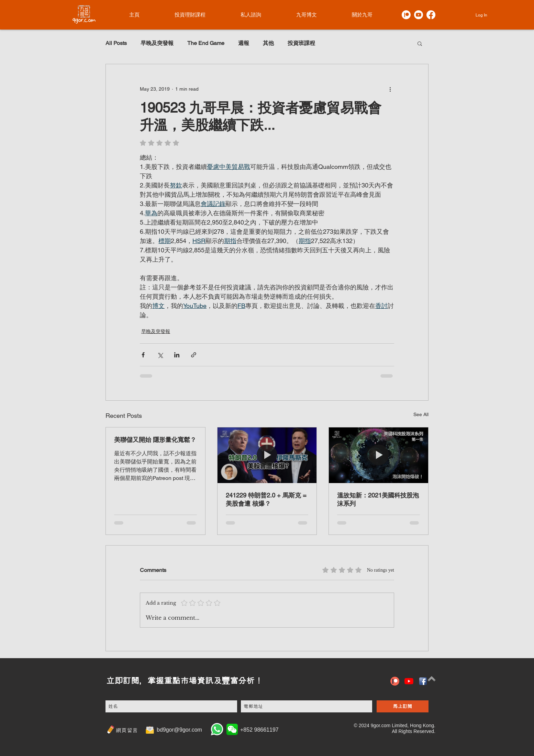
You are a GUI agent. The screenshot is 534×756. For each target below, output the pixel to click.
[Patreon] (406, 15)
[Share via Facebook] (143, 355)
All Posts (116, 43)
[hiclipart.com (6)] (423, 681)
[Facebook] (431, 15)
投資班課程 (301, 43)
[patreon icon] (395, 681)
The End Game (206, 43)
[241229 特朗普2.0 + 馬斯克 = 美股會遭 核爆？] (267, 455)
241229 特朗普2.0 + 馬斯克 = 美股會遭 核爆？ (266, 499)
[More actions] (390, 89)
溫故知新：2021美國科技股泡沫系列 (378, 499)
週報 (244, 43)
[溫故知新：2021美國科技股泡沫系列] (379, 455)
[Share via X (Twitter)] (160, 355)
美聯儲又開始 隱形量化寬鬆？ (155, 440)
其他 (268, 43)
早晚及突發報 (157, 43)
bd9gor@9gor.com (179, 730)
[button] (420, 43)
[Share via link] (194, 355)
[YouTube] (409, 681)
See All (421, 414)
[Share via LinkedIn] (177, 355)
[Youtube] (419, 15)
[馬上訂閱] (403, 706)
